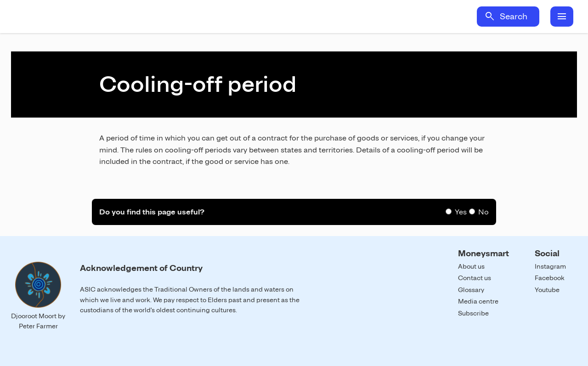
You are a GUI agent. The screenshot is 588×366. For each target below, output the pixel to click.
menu (562, 17)
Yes (461, 212)
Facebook (550, 278)
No (483, 212)
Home (96, 17)
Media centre (478, 301)
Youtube (547, 290)
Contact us (475, 278)
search (490, 17)
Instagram (550, 266)
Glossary (471, 290)
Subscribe (473, 313)
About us (471, 266)
